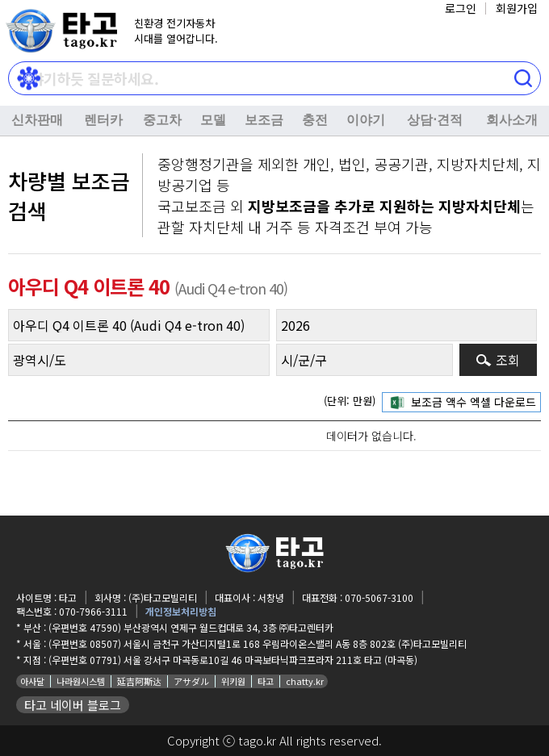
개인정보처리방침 (181, 611)
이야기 (366, 120)
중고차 (162, 120)
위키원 (233, 681)
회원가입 (517, 8)
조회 (508, 360)
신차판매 (37, 120)
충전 (315, 120)
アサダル (191, 681)
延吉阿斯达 (139, 681)
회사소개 (512, 120)
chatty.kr (305, 681)
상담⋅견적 (435, 120)
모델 (213, 120)
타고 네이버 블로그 (73, 705)
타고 (266, 681)
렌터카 (103, 120)
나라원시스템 (81, 681)
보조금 (264, 120)
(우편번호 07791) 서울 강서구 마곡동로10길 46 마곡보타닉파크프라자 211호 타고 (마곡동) (233, 660)
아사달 (32, 681)
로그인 (461, 8)
